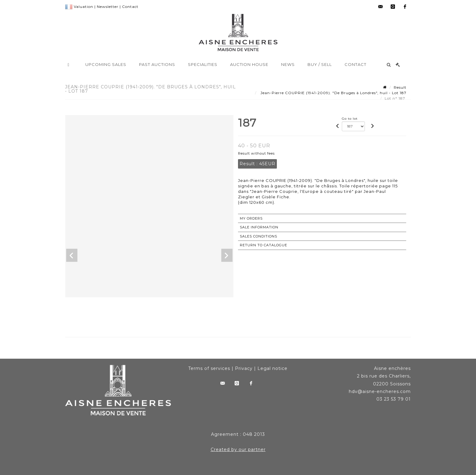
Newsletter (108, 7)
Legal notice (272, 368)
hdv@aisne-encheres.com (380, 391)
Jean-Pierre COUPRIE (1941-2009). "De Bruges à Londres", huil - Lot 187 (333, 93)
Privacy (244, 368)
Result (400, 87)
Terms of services (209, 368)
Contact (130, 7)
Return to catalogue (263, 245)
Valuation (83, 7)
